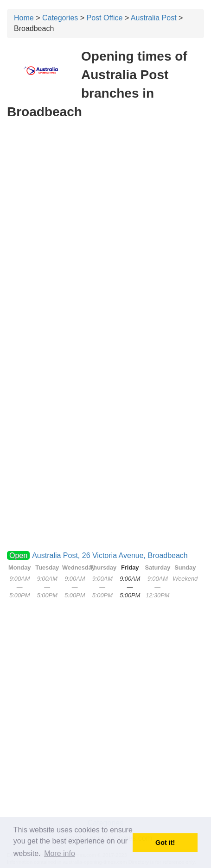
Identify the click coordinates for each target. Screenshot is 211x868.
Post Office (105, 18)
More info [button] (60, 853)
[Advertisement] (105, 235)
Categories (60, 18)
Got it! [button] (165, 843)
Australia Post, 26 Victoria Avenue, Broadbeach (110, 555)
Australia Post (154, 18)
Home (24, 18)
